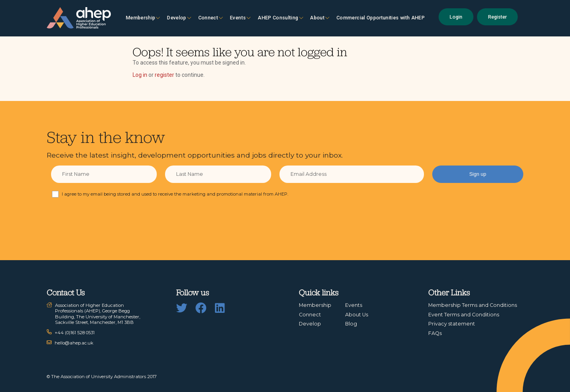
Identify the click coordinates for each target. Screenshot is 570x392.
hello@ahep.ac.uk (74, 343)
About (320, 18)
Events (240, 18)
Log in (140, 75)
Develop (179, 18)
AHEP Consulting (280, 18)
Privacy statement (452, 324)
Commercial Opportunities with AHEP (381, 18)
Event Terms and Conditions (464, 315)
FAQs (435, 333)
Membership (143, 18)
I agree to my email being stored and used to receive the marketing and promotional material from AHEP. (175, 194)
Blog (351, 324)
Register (497, 17)
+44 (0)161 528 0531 (75, 333)
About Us (357, 315)
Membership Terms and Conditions (473, 305)
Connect (211, 18)
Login (456, 17)
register (164, 75)
